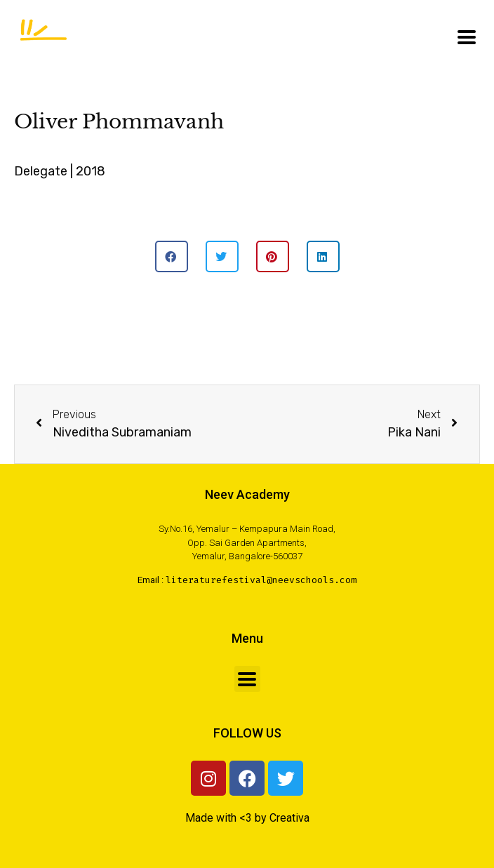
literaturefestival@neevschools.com (261, 580)
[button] (172, 256)
